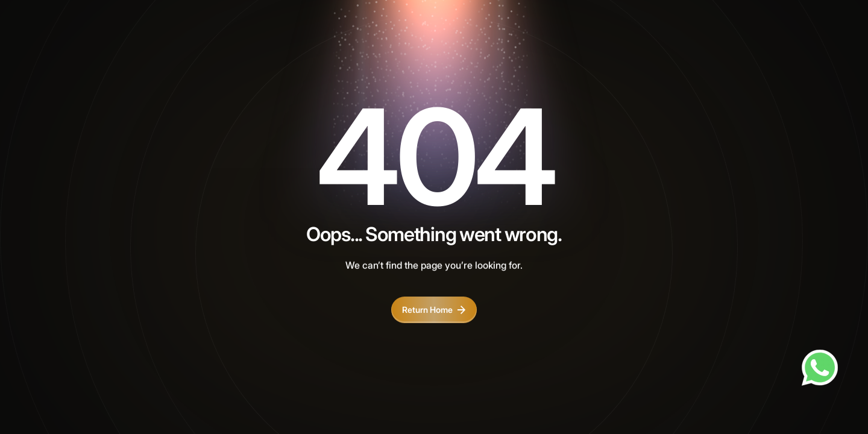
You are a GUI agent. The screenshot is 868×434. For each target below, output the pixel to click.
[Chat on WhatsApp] (820, 368)
